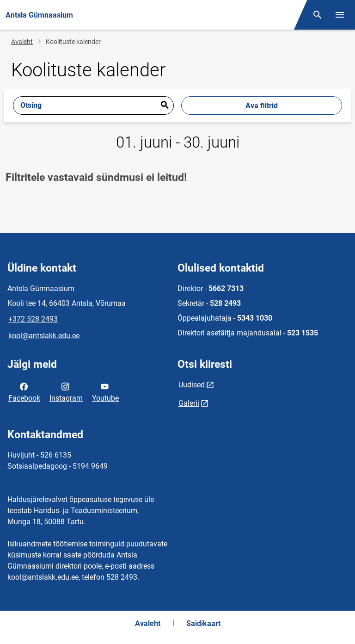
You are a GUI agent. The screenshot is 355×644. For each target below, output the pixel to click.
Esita (165, 105)
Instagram (66, 391)
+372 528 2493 (33, 319)
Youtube (105, 391)
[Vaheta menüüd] (340, 15)
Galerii (189, 403)
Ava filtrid (262, 106)
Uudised (192, 385)
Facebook (24, 391)
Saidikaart (203, 623)
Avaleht (22, 42)
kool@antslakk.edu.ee (44, 336)
